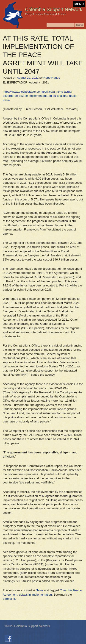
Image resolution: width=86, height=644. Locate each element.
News (40, 590)
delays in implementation (35, 595)
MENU (79, 4)
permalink (9, 599)
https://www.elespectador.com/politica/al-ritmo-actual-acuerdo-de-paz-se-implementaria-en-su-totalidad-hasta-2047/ (40, 96)
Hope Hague (52, 78)
